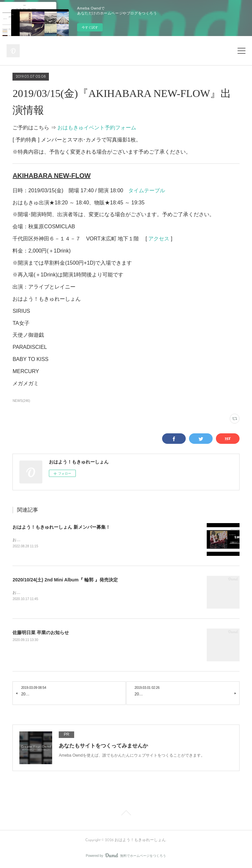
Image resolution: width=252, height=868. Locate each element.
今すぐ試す (90, 27)
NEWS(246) (21, 401)
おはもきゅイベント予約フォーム (97, 128)
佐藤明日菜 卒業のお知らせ (41, 633)
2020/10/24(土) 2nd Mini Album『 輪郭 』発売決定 (65, 580)
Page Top (126, 815)
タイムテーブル (147, 190)
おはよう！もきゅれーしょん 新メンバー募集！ (61, 527)
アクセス (159, 239)
